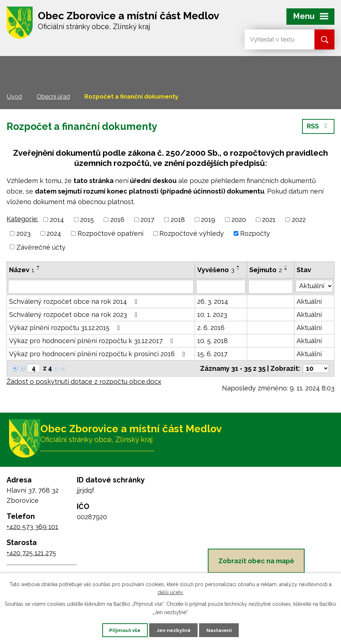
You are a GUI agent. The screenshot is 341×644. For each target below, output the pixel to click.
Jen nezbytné (173, 630)
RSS (318, 128)
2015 (87, 220)
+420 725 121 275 (31, 555)
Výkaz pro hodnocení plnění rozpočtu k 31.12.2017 (93, 341)
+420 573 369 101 (32, 528)
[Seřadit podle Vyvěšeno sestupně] (238, 269)
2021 (269, 220)
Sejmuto (266, 270)
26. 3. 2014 (213, 301)
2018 (178, 220)
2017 (147, 220)
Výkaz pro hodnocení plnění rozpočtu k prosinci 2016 (99, 354)
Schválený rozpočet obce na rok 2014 (75, 301)
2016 (117, 220)
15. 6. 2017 (212, 354)
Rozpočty (255, 233)
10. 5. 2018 (213, 341)
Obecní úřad (53, 97)
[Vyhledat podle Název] (101, 287)
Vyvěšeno (216, 270)
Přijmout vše (121, 630)
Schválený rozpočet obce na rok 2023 (75, 315)
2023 (23, 233)
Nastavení (223, 630)
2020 (239, 220)
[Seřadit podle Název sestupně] (39, 269)
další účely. (171, 592)
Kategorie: (22, 219)
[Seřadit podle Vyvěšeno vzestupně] (238, 266)
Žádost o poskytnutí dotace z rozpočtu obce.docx (84, 381)
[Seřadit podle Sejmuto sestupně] (286, 269)
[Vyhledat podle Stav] (314, 286)
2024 (54, 233)
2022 (299, 220)
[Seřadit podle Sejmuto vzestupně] (286, 266)
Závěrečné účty (41, 247)
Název (22, 270)
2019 (208, 220)
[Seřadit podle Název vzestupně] (39, 266)
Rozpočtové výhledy (192, 233)
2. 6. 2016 (211, 328)
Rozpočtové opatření (110, 233)
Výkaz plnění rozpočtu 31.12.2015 (66, 328)
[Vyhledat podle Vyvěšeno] (221, 287)
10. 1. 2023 (212, 315)
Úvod (14, 97)
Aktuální (309, 301)
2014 (57, 220)
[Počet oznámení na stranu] (316, 368)
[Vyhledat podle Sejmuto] (271, 287)
